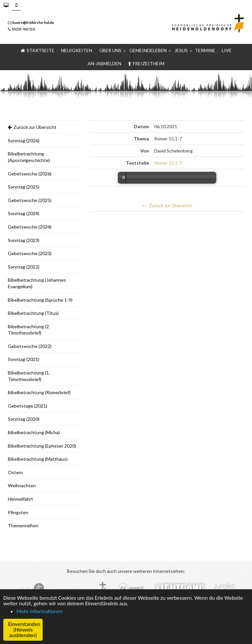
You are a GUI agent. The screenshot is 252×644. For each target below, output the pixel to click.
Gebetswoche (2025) (30, 200)
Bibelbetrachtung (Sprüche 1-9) (40, 300)
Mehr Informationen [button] (40, 611)
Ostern (15, 472)
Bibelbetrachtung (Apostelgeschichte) (29, 157)
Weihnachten (22, 485)
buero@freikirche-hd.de (33, 22)
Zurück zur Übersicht (32, 127)
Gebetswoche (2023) (30, 253)
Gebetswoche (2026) (30, 174)
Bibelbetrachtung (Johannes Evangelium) (37, 283)
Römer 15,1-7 (168, 163)
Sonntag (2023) (24, 240)
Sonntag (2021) (24, 359)
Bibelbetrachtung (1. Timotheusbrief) (29, 376)
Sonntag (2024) (24, 213)
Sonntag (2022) (24, 267)
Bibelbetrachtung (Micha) (34, 432)
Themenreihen (23, 525)
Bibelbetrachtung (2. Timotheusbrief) (29, 330)
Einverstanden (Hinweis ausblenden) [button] (24, 630)
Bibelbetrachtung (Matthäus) (38, 459)
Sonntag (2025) (24, 187)
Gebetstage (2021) (28, 406)
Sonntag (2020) (24, 419)
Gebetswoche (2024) (30, 227)
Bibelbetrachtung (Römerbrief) (39, 392)
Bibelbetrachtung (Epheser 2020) (42, 446)
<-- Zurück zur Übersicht (167, 205)
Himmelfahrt (21, 499)
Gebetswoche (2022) (30, 346)
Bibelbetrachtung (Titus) (33, 313)
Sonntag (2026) (24, 141)
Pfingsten (18, 512)
